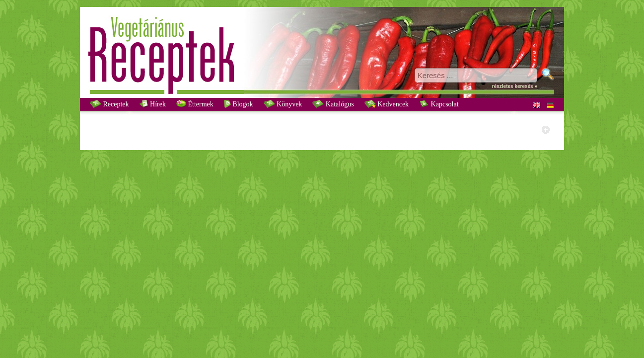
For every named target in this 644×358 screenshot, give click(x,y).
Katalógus (333, 104)
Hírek (153, 104)
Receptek (109, 104)
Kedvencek (387, 104)
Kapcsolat (439, 104)
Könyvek (283, 104)
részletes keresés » (515, 86)
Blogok (239, 104)
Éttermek (195, 104)
